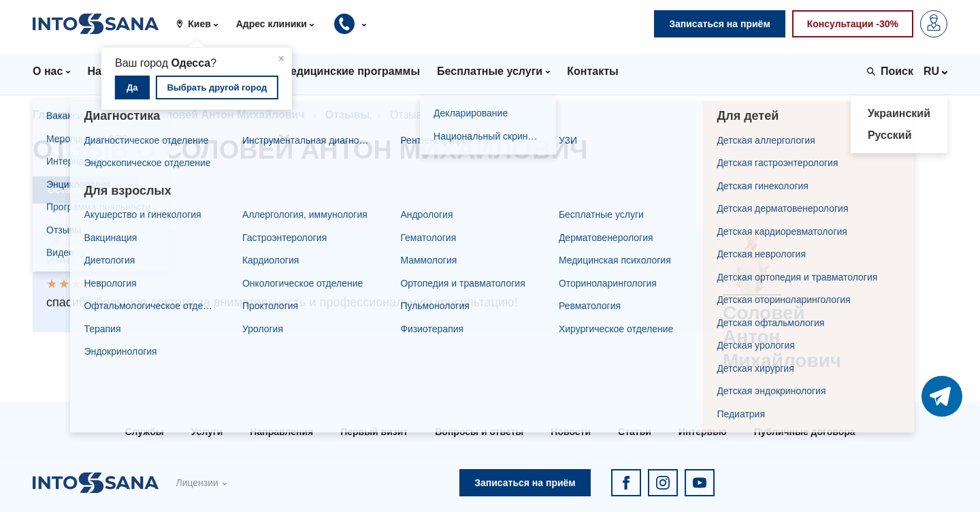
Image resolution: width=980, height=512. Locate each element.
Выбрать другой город (217, 87)
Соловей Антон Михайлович (228, 115)
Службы (144, 432)
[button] (202, 24)
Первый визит (374, 432)
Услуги (207, 432)
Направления (281, 432)
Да (132, 87)
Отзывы (347, 115)
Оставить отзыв (86, 190)
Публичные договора (805, 432)
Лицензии (197, 483)
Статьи (635, 432)
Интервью (703, 432)
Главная (55, 115)
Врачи (114, 115)
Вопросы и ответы (479, 432)
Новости (571, 432)
